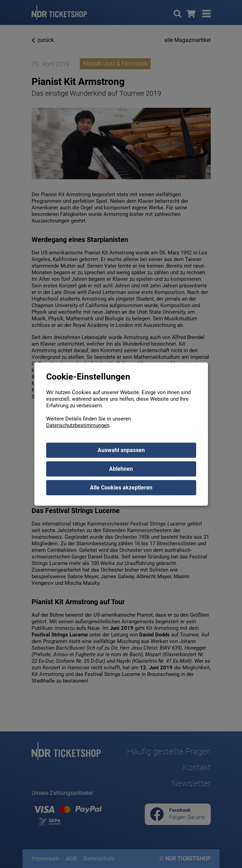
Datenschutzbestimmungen (78, 425)
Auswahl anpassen (121, 450)
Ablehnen (121, 468)
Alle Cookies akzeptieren (121, 487)
